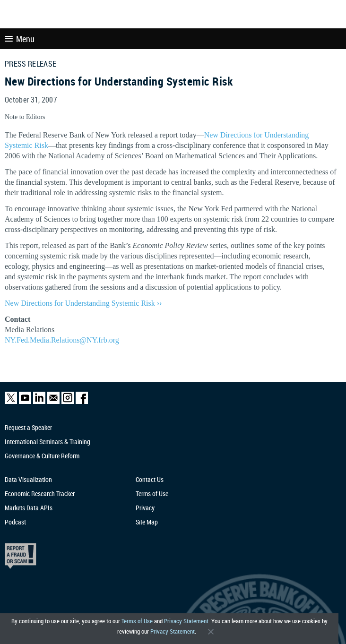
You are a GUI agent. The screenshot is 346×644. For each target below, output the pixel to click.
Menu (20, 39)
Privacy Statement (186, 621)
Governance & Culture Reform (42, 456)
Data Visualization (28, 479)
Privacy (145, 508)
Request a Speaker (28, 427)
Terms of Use (137, 621)
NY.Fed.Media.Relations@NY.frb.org (62, 340)
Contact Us (150, 479)
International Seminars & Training (48, 442)
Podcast (15, 522)
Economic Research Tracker (40, 494)
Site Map (147, 522)
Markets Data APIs (29, 508)
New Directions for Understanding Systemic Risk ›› (83, 303)
